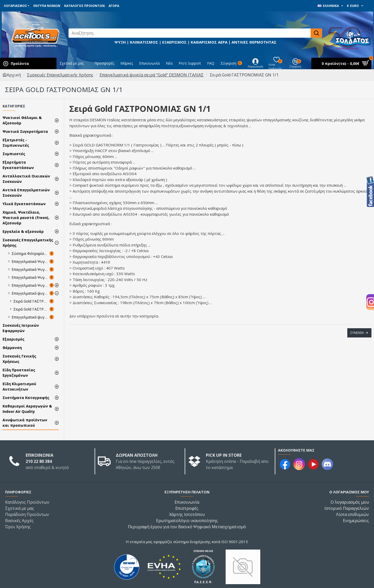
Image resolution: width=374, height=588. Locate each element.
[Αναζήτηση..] (190, 33)
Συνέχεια (357, 333)
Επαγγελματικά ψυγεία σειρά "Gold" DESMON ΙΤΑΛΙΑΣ (152, 75)
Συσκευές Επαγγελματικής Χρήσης (60, 75)
